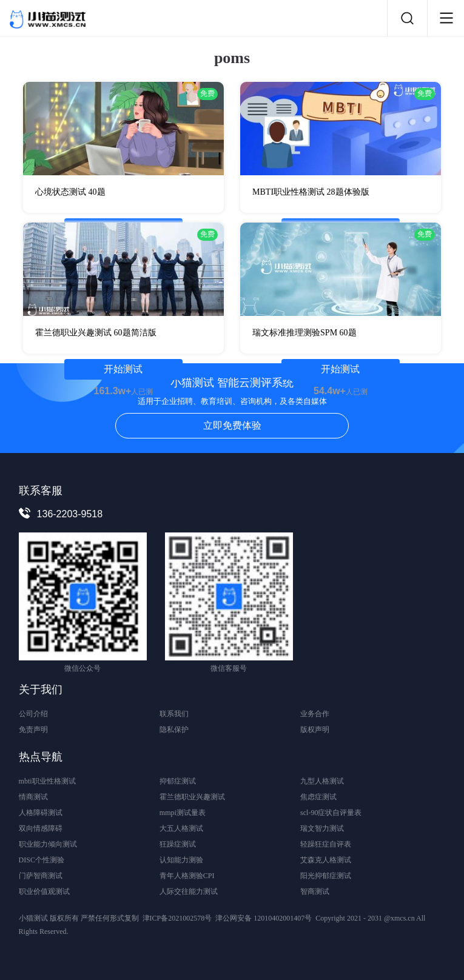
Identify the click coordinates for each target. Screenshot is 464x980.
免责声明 (33, 730)
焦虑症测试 (318, 797)
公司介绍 (33, 714)
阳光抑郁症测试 (326, 876)
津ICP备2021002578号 (177, 918)
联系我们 (174, 714)
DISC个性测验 (42, 860)
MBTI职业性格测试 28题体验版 (311, 192)
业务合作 (315, 714)
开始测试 (123, 369)
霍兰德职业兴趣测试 (192, 797)
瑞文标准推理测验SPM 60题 (304, 333)
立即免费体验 (232, 425)
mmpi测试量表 (183, 813)
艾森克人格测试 (326, 860)
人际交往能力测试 (189, 891)
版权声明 (315, 730)
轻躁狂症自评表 (326, 844)
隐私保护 (174, 730)
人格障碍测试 (41, 813)
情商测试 (33, 797)
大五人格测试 (181, 828)
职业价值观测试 (44, 891)
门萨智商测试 (41, 876)
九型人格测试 (322, 781)
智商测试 (315, 891)
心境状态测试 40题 (70, 192)
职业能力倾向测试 (48, 844)
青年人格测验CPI (187, 876)
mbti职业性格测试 (47, 781)
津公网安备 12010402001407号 (264, 918)
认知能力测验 (181, 860)
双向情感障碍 (41, 828)
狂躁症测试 (178, 844)
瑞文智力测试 (322, 828)
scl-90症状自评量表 (331, 813)
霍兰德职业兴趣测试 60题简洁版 (96, 333)
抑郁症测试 (178, 781)
